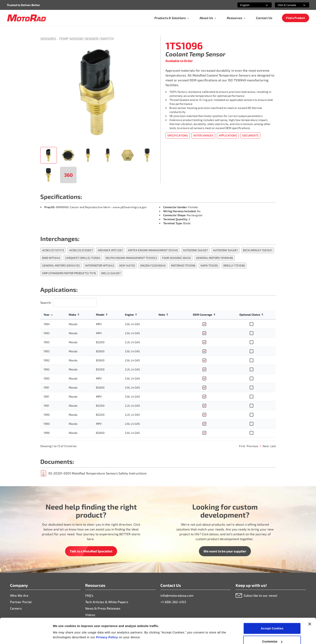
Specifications (178, 135)
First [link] (242, 446)
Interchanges (203, 135)
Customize (272, 620)
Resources (236, 18)
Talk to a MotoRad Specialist (91, 551)
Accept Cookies (272, 607)
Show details (62, 627)
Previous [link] (252, 446)
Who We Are (19, 595)
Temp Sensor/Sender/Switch (86, 39)
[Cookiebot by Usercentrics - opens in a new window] (26, 636)
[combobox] (250, 5)
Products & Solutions (172, 18)
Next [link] (266, 446)
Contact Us (264, 18)
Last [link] (273, 446)
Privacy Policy (107, 616)
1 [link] (260, 446)
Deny (272, 633)
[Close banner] (310, 603)
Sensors (48, 39)
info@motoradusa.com (177, 595)
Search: (46, 302)
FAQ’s (89, 595)
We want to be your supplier (225, 551)
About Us (208, 18)
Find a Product (295, 18)
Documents (250, 135)
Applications (228, 135)
